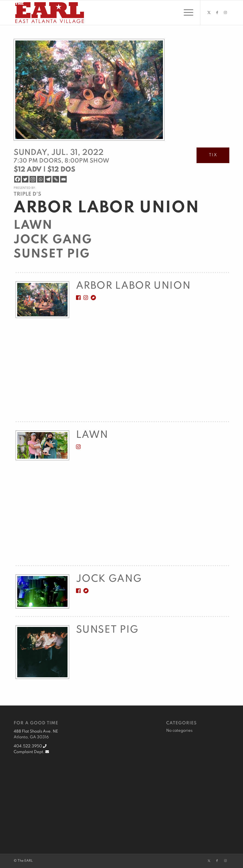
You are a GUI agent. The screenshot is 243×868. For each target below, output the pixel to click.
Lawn (33, 225)
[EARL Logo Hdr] (50, 13)
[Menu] (186, 13)
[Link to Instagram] (225, 13)
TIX (213, 155)
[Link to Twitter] (209, 13)
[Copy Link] (56, 179)
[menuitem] (186, 13)
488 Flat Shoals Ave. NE (36, 731)
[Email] (63, 179)
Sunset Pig (52, 254)
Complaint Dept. (31, 752)
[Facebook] (17, 179)
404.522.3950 (30, 746)
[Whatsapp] (40, 179)
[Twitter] (25, 179)
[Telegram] (48, 179)
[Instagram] (33, 179)
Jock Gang (53, 240)
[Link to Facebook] (217, 13)
